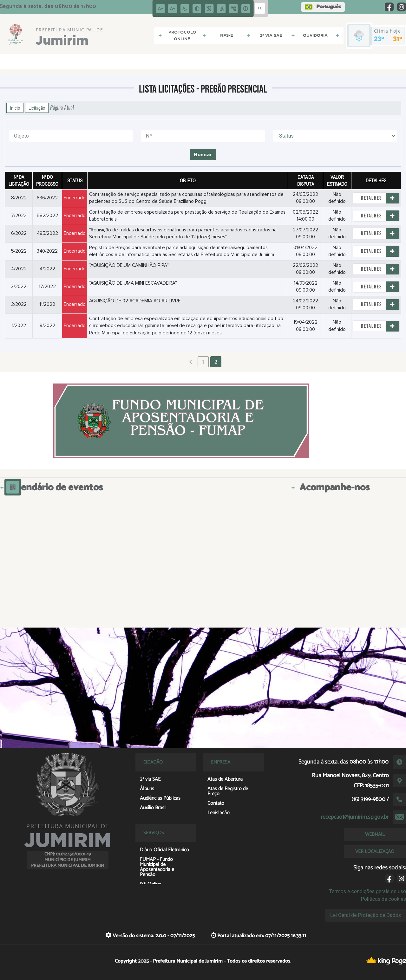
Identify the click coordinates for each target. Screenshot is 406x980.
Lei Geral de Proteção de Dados (366, 915)
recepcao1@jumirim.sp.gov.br (355, 817)
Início (15, 108)
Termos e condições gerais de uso (367, 891)
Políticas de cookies (383, 899)
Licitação (37, 108)
